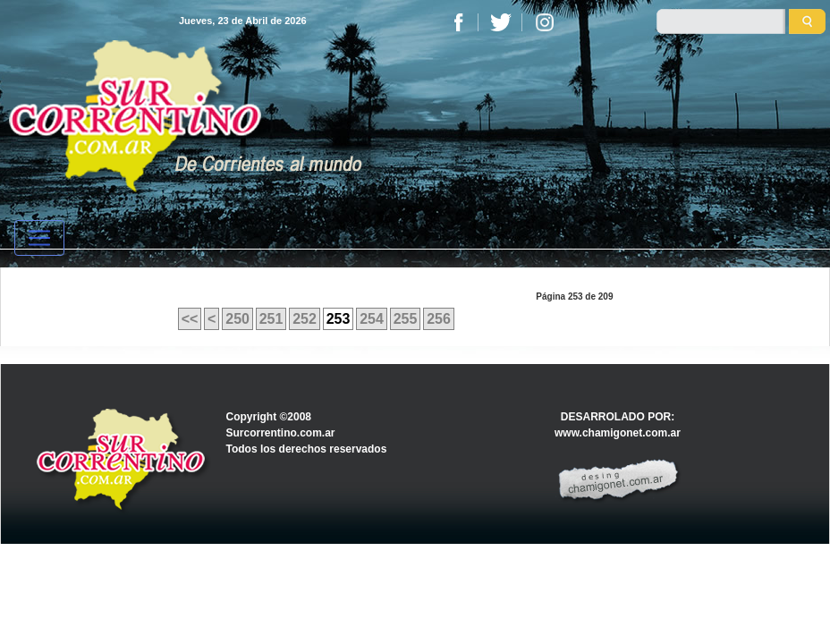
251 (271, 319)
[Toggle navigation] (39, 238)
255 (406, 319)
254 (372, 319)
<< (190, 319)
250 (237, 319)
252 (305, 319)
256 (439, 319)
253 (339, 319)
